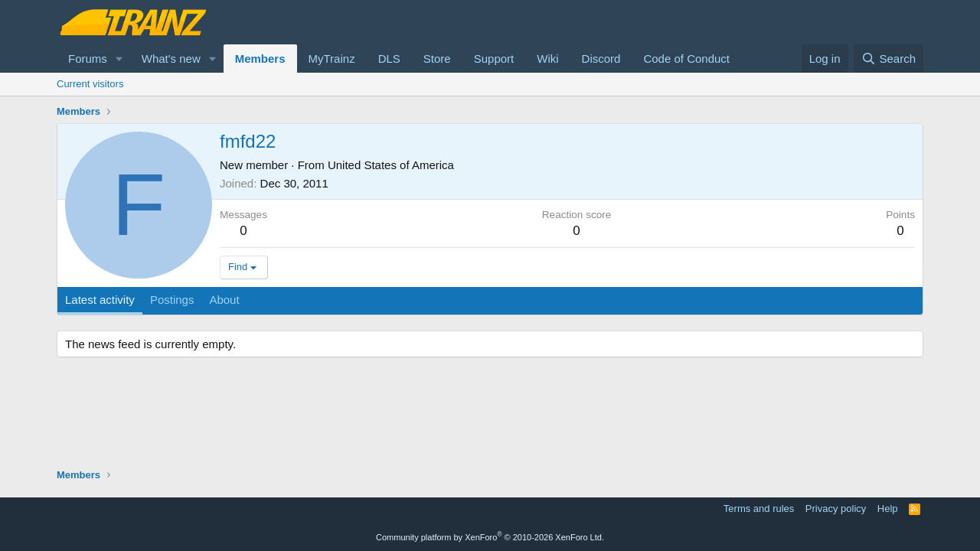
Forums (88, 59)
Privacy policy (836, 509)
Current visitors (90, 84)
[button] (119, 59)
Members (260, 59)
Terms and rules (759, 509)
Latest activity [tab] (100, 300)
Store (437, 59)
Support (494, 59)
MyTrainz (332, 59)
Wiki (547, 59)
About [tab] (224, 300)
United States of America (391, 165)
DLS (389, 59)
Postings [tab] (172, 300)
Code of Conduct (686, 59)
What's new (171, 59)
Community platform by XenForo (490, 537)
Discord (601, 59)
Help (888, 509)
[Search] (889, 59)
